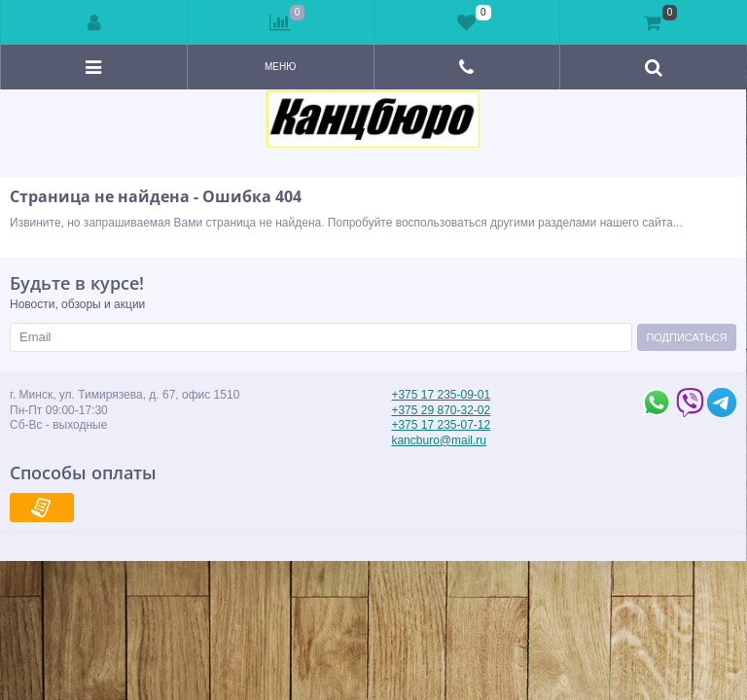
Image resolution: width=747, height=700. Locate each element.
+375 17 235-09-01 (441, 395)
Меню (280, 67)
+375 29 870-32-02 (441, 410)
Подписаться (686, 337)
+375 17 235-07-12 (441, 425)
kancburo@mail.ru (439, 440)
